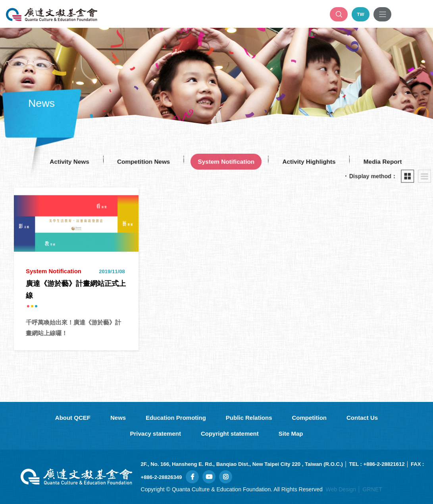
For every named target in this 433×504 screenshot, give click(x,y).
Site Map (291, 434)
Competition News (141, 162)
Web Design (341, 489)
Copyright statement (230, 434)
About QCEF (73, 418)
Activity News (65, 162)
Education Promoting (176, 418)
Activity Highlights (312, 162)
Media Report (387, 162)
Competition (310, 418)
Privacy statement (156, 434)
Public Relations (249, 418)
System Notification (226, 162)
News (118, 418)
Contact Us (362, 418)
